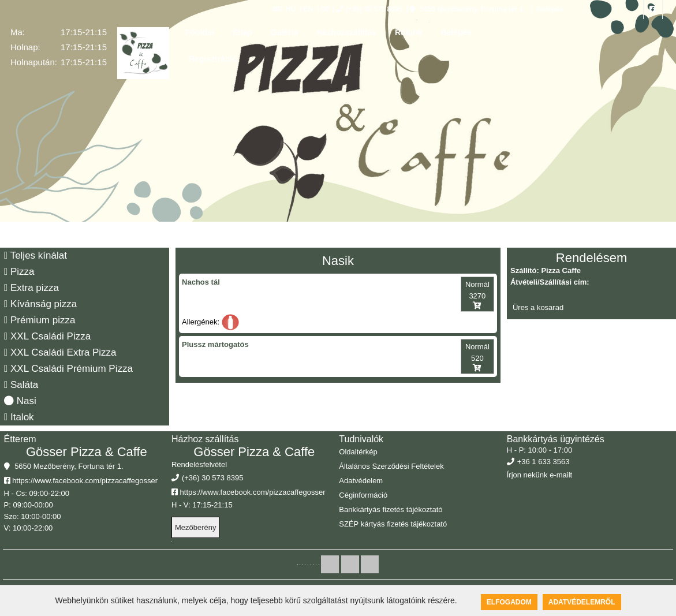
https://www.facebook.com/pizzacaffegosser (81, 481)
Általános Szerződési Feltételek (391, 466)
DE (325, 9)
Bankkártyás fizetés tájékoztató (391, 509)
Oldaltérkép (358, 452)
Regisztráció (213, 59)
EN (308, 9)
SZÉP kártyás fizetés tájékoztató (393, 524)
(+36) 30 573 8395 (369, 9)
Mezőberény (196, 527)
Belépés (549, 9)
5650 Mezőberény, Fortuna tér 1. (467, 9)
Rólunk (408, 32)
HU (284, 9)
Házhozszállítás (346, 32)
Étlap (242, 32)
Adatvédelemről (582, 602)
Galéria (284, 32)
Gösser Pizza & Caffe (87, 452)
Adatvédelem (361, 481)
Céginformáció (363, 495)
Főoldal (200, 32)
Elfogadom (509, 602)
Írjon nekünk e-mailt (539, 475)
